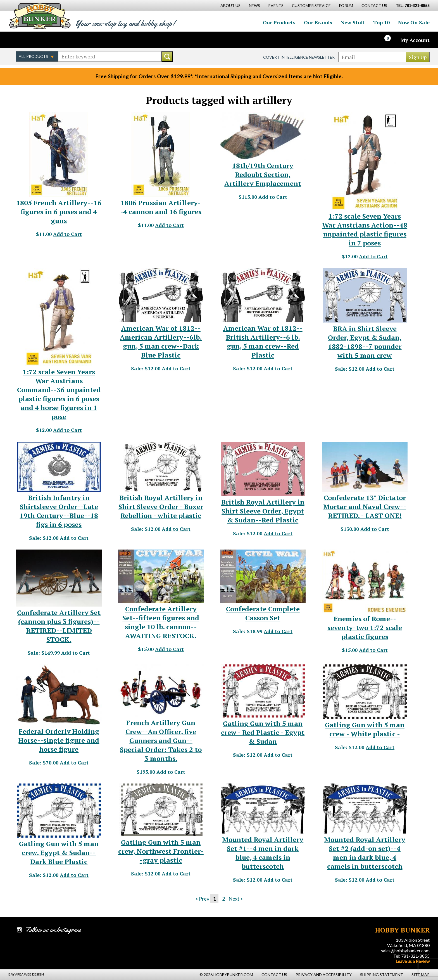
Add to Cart (67, 234)
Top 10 (381, 22)
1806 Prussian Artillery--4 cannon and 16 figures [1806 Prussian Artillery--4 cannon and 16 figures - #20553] (161, 207)
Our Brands (318, 22)
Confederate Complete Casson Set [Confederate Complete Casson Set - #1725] (263, 613)
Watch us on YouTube (57, 40)
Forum (346, 5)
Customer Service (311, 5)
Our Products (279, 22)
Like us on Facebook (21, 40)
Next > (236, 899)
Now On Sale (414, 22)
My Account (415, 40)
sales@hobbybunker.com (405, 951)
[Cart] (391, 40)
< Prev (202, 899)
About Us (230, 5)
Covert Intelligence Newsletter (299, 57)
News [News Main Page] (254, 5)
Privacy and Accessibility (324, 975)
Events (276, 5)
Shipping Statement (382, 975)
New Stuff (353, 22)
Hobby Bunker (40, 16)
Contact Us (374, 5)
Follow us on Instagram (45, 40)
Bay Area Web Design (26, 974)
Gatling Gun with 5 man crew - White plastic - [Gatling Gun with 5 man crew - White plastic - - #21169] (365, 729)
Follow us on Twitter (33, 40)
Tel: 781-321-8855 (411, 956)
